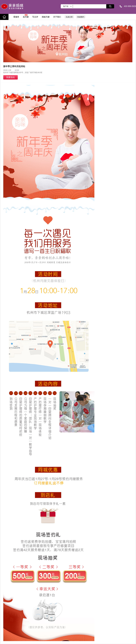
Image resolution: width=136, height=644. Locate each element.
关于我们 (57, 17)
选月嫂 (26, 16)
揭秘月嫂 (46, 17)
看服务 (16, 17)
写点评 (35, 17)
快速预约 (81, 17)
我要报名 (11, 77)
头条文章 (69, 17)
